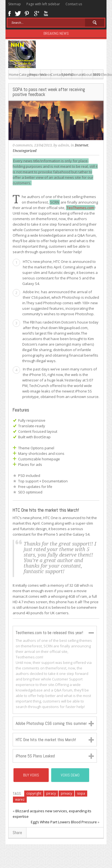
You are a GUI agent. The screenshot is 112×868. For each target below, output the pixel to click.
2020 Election (98, 74)
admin (64, 145)
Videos (46, 74)
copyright (34, 793)
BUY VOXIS (31, 775)
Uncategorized (25, 151)
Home (14, 74)
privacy (66, 793)
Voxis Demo (70, 775)
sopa (81, 793)
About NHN (87, 74)
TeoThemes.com (80, 208)
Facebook (9, 13)
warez (20, 799)
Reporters (35, 74)
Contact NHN (56, 74)
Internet (82, 145)
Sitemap (15, 4)
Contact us (74, 4)
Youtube (46, 13)
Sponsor (66, 74)
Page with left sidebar (43, 4)
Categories (24, 74)
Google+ (36, 13)
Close (91, 633)
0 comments (23, 145)
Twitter (18, 13)
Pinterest (27, 13)
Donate (77, 74)
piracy (51, 793)
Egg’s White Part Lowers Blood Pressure (64, 822)
